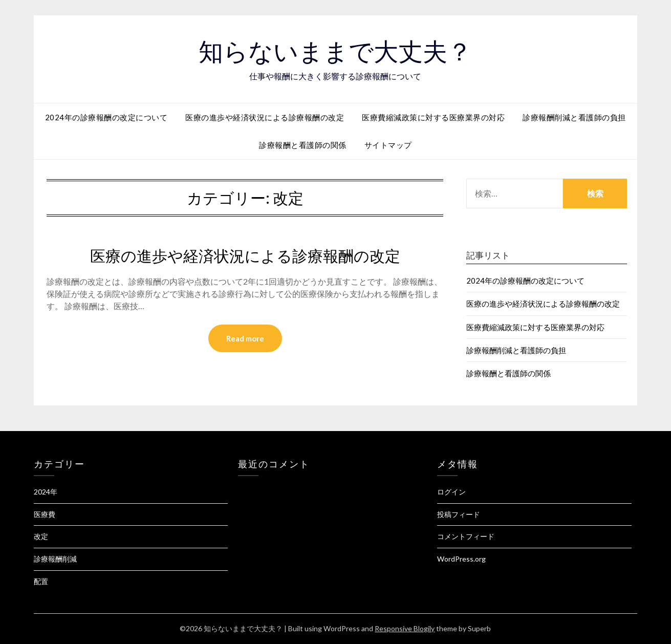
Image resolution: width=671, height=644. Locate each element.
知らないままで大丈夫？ (335, 52)
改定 (41, 536)
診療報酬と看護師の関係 (303, 145)
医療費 (45, 514)
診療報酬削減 (55, 559)
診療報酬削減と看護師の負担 (574, 117)
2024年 (46, 492)
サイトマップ (388, 145)
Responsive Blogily (405, 628)
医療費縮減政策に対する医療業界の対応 (433, 117)
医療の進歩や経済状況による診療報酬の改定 (265, 117)
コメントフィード (466, 536)
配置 (41, 581)
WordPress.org (461, 559)
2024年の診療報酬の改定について (106, 117)
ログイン (451, 492)
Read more (245, 338)
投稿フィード (459, 514)
